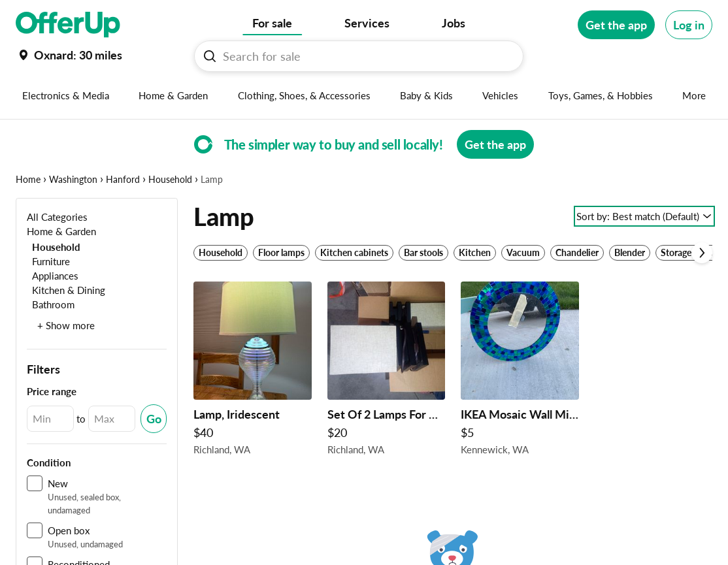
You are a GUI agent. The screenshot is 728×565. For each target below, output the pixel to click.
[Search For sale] (364, 56)
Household (170, 179)
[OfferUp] (68, 25)
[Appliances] (53, 275)
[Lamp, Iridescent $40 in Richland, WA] (253, 372)
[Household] (54, 247)
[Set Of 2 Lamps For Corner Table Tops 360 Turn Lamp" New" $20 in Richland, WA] (387, 372)
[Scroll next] (702, 253)
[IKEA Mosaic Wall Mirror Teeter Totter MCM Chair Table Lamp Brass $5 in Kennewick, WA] (520, 372)
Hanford (123, 179)
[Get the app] (616, 25)
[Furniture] (48, 261)
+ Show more (66, 325)
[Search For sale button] (210, 56)
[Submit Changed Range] (154, 419)
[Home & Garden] (61, 231)
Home (28, 179)
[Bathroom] (51, 304)
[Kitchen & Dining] (66, 290)
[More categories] (694, 95)
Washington (73, 179)
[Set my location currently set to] (69, 55)
